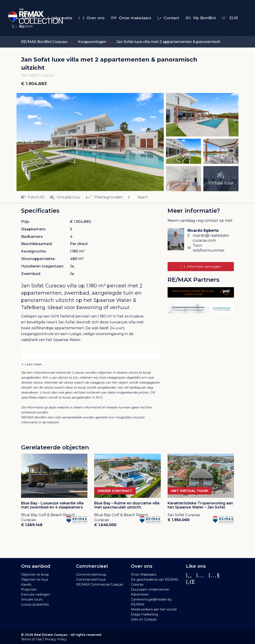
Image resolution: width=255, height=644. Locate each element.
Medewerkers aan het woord (154, 609)
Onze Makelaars (144, 575)
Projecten (29, 589)
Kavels (26, 584)
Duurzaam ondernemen (150, 589)
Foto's (33, 197)
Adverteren (140, 594)
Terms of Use (31, 639)
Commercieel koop (91, 575)
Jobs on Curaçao (144, 619)
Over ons (92, 18)
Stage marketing (144, 614)
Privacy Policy (56, 639)
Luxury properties (35, 604)
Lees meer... (32, 364)
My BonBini (201, 18)
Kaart (138, 197)
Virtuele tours (32, 599)
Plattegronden (105, 197)
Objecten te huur (35, 580)
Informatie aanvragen (201, 267)
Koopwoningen (93, 42)
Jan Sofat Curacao (43, 286)
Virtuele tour (65, 197)
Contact (168, 18)
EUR (230, 18)
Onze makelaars (131, 18)
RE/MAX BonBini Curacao (44, 42)
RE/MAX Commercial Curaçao (100, 584)
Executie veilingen (36, 594)
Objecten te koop (35, 575)
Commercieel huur (91, 580)
